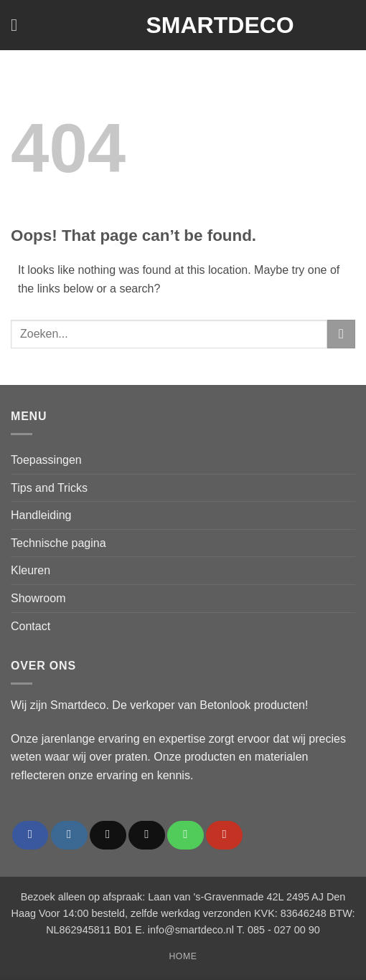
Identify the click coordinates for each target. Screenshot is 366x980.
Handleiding (41, 515)
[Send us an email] (147, 835)
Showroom (38, 598)
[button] (19, 25)
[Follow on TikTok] (108, 835)
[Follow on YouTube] (224, 835)
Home (183, 956)
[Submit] (341, 334)
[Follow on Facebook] (30, 835)
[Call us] (186, 835)
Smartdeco (183, 25)
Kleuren (30, 570)
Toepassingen (46, 460)
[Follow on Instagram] (69, 835)
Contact (30, 626)
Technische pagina (58, 543)
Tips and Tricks (49, 488)
